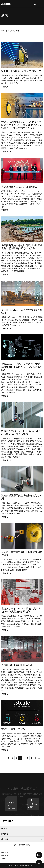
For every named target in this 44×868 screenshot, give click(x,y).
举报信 (4, 859)
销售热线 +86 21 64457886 (22, 797)
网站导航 (22, 834)
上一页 (7, 758)
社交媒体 (22, 839)
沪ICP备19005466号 (22, 845)
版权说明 (5, 856)
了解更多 (6, 87)
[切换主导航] (35, 4)
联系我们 (22, 829)
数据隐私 (5, 852)
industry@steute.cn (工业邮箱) (22, 807)
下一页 (37, 758)
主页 (3, 31)
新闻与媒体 (10, 31)
